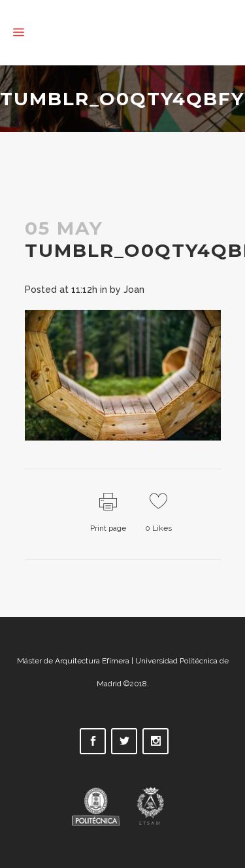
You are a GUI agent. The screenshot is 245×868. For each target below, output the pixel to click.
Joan (134, 290)
